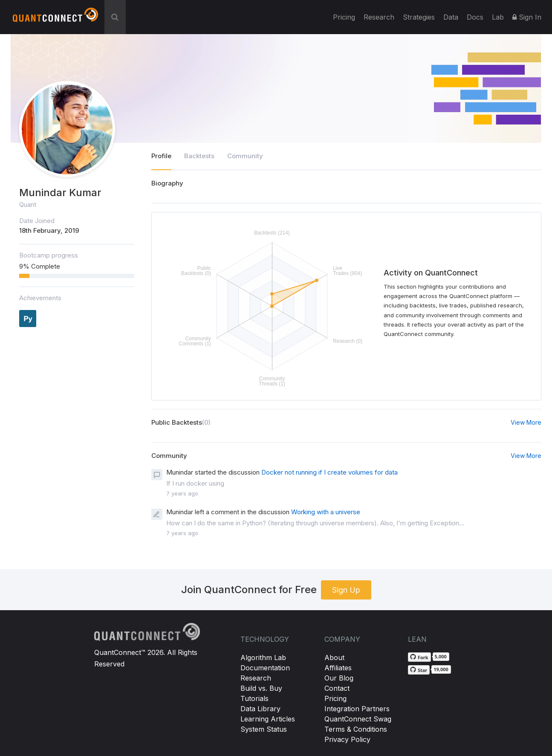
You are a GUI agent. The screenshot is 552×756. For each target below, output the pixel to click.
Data (451, 17)
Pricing (344, 17)
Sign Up (346, 590)
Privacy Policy (347, 739)
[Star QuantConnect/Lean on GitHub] (419, 670)
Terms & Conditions (356, 729)
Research (379, 17)
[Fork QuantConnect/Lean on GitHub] (419, 657)
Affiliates (338, 668)
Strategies (419, 17)
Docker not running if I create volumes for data (329, 472)
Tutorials (254, 698)
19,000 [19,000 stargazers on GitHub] (441, 669)
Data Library (260, 709)
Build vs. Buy (261, 688)
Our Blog (339, 678)
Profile (161, 156)
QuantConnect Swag (358, 719)
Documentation (265, 668)
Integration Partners (357, 709)
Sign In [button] (527, 17)
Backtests (199, 156)
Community (245, 156)
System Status (264, 729)
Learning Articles (268, 719)
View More (526, 422)
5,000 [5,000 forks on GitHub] (441, 656)
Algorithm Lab (263, 658)
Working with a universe (326, 512)
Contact (337, 688)
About (334, 658)
